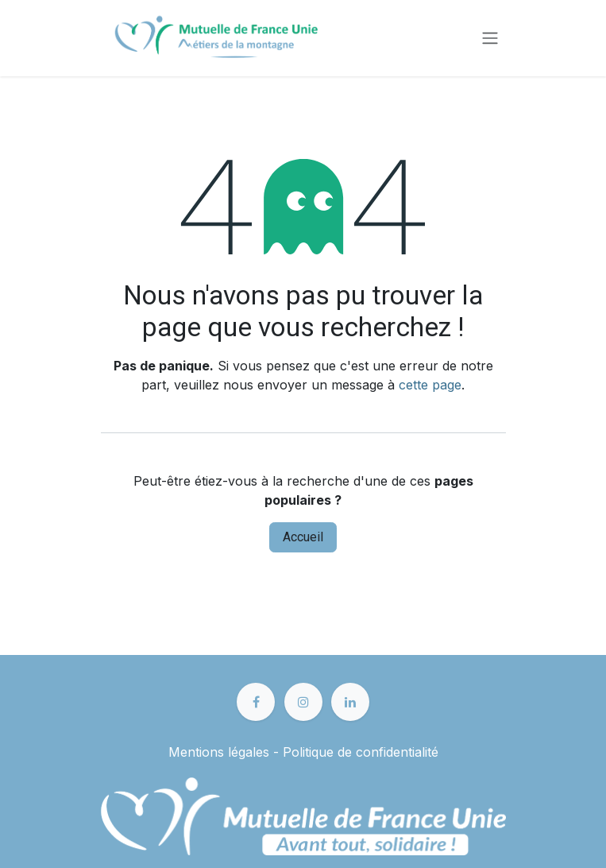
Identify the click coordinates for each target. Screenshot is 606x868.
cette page (430, 385)
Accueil (303, 537)
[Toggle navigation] (490, 39)
